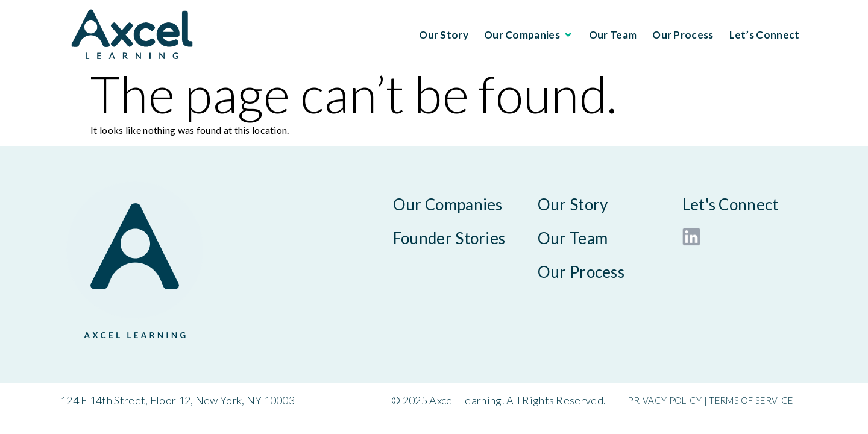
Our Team (613, 35)
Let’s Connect (765, 35)
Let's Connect (731, 204)
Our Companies (529, 35)
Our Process (683, 35)
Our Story (444, 35)
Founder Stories (449, 238)
